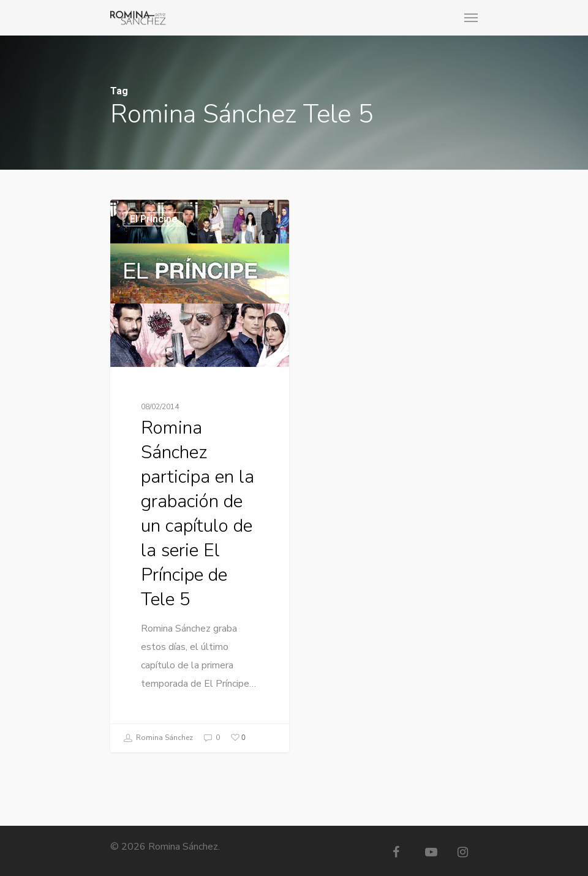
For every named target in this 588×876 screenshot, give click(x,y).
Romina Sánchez (158, 738)
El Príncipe (153, 220)
